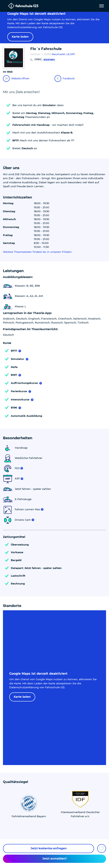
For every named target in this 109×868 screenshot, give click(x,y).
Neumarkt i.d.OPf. (63, 54)
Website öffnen (16, 79)
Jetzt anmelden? (54, 859)
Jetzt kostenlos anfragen (49, 848)
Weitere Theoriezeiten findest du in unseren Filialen (37, 252)
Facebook (65, 79)
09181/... (45, 59)
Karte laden (20, 37)
